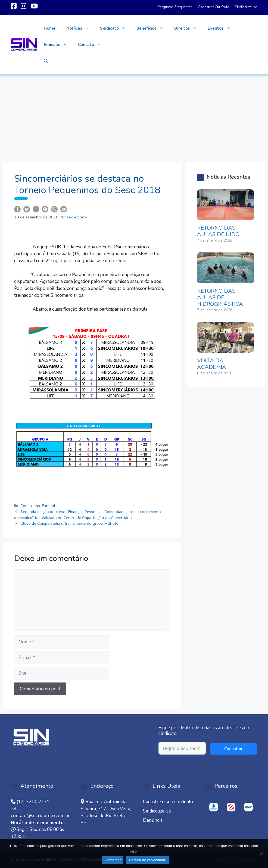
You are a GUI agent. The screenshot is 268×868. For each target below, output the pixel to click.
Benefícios (153, 28)
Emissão (58, 45)
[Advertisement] (134, 116)
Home (50, 28)
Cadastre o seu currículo (168, 802)
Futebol (49, 506)
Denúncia (153, 820)
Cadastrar (233, 749)
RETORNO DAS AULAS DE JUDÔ (218, 231)
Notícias (80, 28)
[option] (214, 807)
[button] (46, 61)
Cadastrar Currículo (214, 7)
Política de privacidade (147, 860)
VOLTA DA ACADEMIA (212, 364)
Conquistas (30, 506)
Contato (92, 45)
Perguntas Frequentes (175, 7)
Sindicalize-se (246, 7)
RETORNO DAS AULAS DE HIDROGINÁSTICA (220, 297)
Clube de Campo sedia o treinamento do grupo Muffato (69, 523)
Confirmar (113, 860)
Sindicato (116, 28)
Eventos (222, 28)
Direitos (188, 28)
